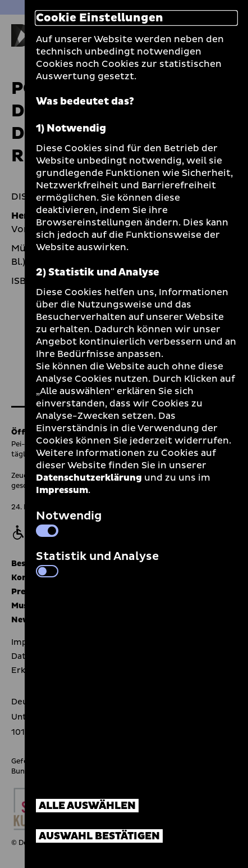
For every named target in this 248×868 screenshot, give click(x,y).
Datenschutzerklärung (89, 478)
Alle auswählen (87, 806)
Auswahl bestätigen (99, 836)
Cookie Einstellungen (100, 18)
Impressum (62, 490)
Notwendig (69, 522)
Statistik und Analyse (97, 563)
